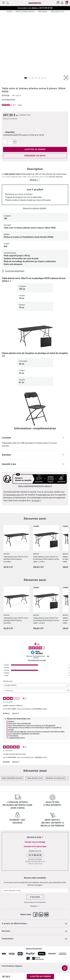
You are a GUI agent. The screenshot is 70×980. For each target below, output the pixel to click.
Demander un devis (35, 156)
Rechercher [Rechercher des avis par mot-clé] (35, 691)
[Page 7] (45, 78)
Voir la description (9, 99)
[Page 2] (29, 78)
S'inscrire (35, 897)
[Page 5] (39, 78)
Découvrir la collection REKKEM (35, 208)
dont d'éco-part (10, 118)
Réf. (14, 95)
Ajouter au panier (35, 149)
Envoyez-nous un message (35, 842)
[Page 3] (33, 78)
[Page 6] (42, 78)
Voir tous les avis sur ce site (37, 660)
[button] (35, 442)
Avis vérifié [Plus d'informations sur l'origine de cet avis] (9, 702)
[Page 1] (26, 78)
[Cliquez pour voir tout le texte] (66, 924)
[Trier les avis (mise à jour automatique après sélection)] (36, 685)
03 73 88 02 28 (35, 855)
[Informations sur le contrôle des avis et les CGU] (48, 656)
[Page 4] (36, 78)
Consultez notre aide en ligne (35, 846)
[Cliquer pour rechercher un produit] (7, 3)
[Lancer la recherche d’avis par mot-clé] (68, 691)
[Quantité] (10, 142)
